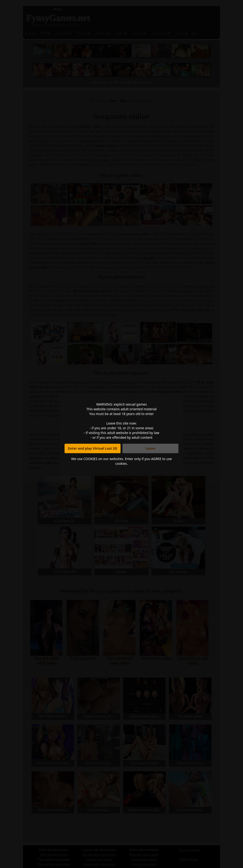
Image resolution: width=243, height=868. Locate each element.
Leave (151, 448)
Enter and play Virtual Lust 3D (92, 448)
